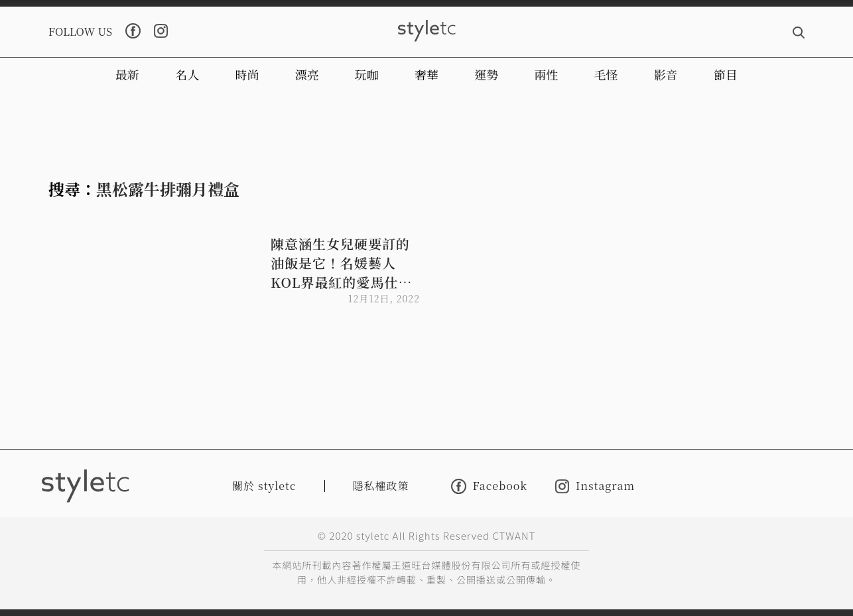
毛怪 (606, 74)
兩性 (546, 74)
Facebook (489, 486)
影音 (666, 74)
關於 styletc (264, 486)
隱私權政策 (381, 486)
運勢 (486, 74)
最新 (127, 74)
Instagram (595, 486)
